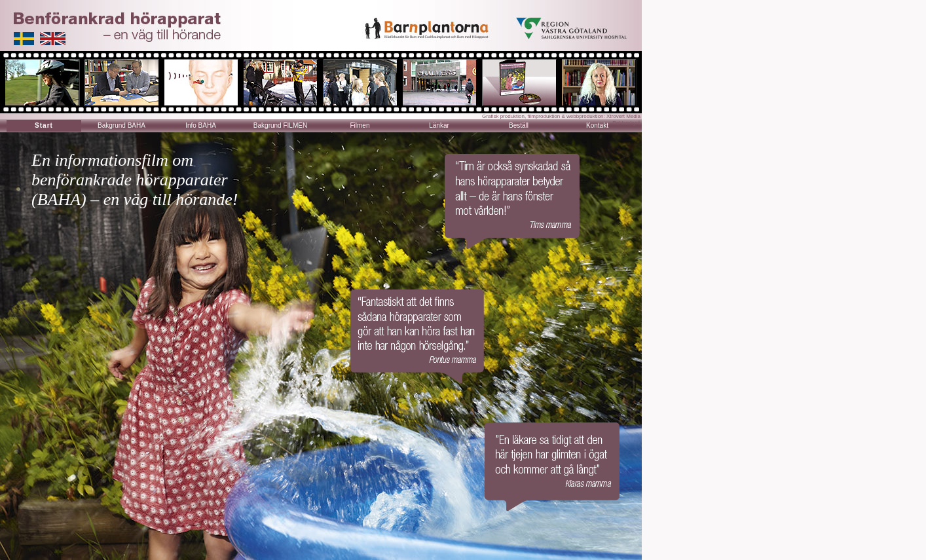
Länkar (439, 125)
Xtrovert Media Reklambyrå (623, 120)
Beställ (519, 125)
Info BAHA (201, 125)
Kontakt (597, 125)
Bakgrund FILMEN (280, 125)
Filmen (360, 125)
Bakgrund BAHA (121, 125)
